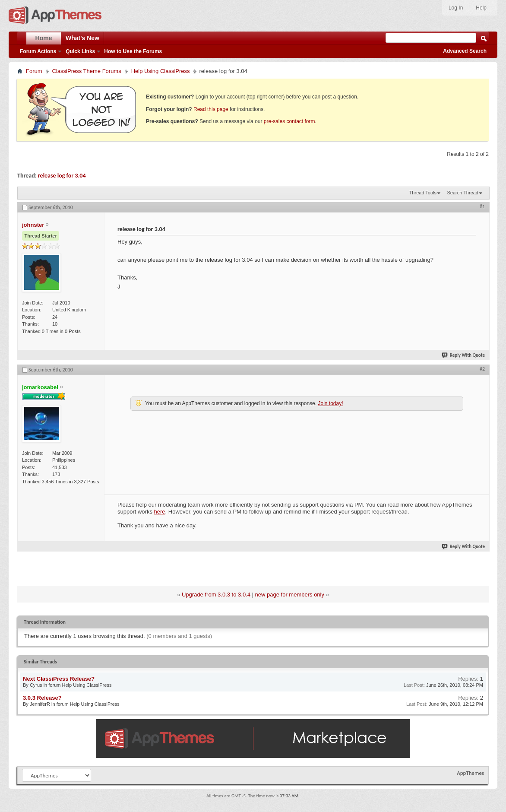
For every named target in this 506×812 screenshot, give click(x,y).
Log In (456, 8)
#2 (482, 369)
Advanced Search (465, 51)
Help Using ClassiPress (161, 71)
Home (44, 38)
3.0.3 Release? (42, 698)
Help (481, 8)
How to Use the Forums (133, 51)
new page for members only (290, 595)
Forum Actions (38, 51)
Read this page (211, 109)
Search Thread (463, 193)
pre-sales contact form (289, 121)
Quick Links (80, 51)
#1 (482, 206)
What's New (82, 38)
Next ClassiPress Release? (59, 679)
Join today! (330, 403)
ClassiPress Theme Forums (87, 71)
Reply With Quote (464, 355)
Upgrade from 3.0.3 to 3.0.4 (216, 595)
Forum (34, 71)
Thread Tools (423, 193)
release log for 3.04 (62, 176)
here (160, 512)
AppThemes (470, 773)
